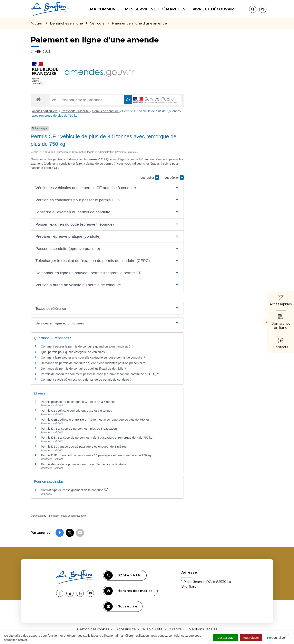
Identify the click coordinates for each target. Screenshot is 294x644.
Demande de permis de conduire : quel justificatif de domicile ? (83, 368)
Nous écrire (121, 606)
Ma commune (104, 9)
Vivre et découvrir (213, 9)
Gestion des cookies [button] (93, 629)
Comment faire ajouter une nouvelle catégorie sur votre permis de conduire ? (93, 357)
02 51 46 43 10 (123, 575)
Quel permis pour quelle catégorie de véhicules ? (74, 352)
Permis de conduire (106, 111)
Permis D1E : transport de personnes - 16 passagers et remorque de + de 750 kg (96, 455)
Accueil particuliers (45, 111)
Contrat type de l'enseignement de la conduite (74, 490)
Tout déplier (173, 178)
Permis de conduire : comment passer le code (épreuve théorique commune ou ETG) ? (100, 374)
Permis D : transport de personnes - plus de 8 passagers (79, 428)
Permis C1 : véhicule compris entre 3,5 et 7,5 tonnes (76, 411)
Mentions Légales (203, 629)
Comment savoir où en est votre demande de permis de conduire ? (86, 379)
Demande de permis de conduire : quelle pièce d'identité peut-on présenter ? (93, 363)
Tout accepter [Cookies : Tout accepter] (225, 638)
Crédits (176, 629)
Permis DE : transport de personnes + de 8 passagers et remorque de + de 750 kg (97, 437)
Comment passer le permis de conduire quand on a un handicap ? (86, 346)
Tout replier (149, 178)
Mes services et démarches (155, 9)
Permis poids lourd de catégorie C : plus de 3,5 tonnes (78, 402)
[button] (107, 188)
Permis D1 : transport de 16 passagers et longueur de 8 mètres (84, 446)
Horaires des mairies (128, 591)
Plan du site (153, 629)
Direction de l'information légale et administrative (59, 516)
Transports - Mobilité (75, 111)
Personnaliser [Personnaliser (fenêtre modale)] (276, 638)
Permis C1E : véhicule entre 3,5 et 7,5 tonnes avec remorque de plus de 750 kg (95, 419)
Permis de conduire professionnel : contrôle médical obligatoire (84, 464)
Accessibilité (126, 629)
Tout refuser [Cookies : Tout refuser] (251, 638)
